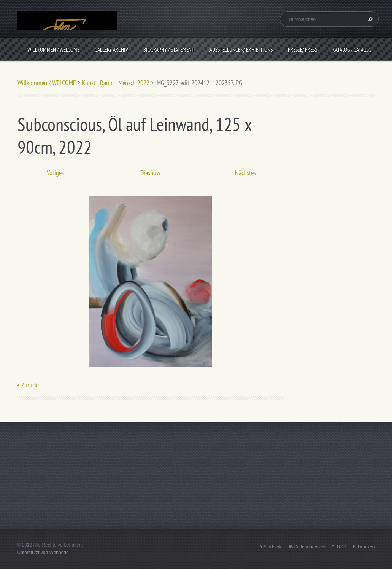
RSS (342, 547)
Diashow (150, 173)
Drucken (366, 547)
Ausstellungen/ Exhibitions (241, 50)
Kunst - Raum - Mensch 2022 (116, 83)
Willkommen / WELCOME (53, 50)
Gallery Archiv (111, 50)
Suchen (369, 19)
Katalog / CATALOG (352, 50)
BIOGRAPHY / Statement (169, 50)
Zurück (29, 385)
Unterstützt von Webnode (43, 553)
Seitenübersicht (310, 547)
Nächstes (245, 173)
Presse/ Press (302, 50)
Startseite (273, 547)
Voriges (55, 173)
